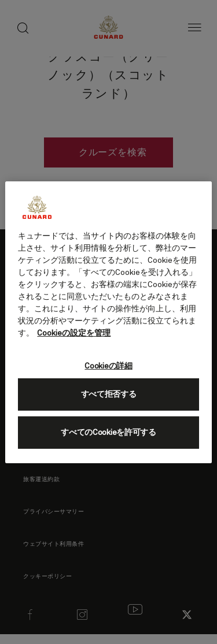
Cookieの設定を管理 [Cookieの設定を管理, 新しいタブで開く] (74, 333)
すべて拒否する (109, 394)
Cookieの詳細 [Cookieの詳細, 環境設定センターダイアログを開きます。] (108, 366)
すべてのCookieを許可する (108, 433)
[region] (108, 322)
